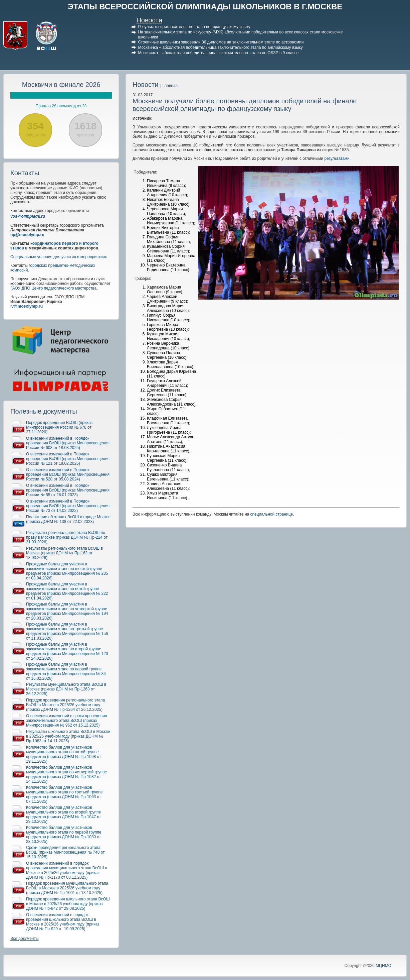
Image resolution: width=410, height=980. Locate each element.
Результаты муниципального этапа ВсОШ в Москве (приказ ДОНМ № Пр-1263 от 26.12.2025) (66, 689)
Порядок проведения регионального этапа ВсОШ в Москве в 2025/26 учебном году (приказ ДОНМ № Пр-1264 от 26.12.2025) (65, 705)
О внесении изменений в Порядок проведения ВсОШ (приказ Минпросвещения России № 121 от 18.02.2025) (68, 459)
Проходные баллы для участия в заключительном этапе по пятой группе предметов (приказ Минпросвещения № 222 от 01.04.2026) (67, 591)
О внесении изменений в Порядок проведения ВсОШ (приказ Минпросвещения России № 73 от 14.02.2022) (68, 506)
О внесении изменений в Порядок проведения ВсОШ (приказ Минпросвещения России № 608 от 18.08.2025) (68, 443)
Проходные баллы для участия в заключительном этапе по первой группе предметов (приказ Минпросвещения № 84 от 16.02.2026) (66, 671)
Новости (149, 20)
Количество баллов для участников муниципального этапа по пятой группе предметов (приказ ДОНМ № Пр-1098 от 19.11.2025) (64, 754)
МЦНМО (383, 966)
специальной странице (272, 514)
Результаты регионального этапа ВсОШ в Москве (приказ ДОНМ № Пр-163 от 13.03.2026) (64, 553)
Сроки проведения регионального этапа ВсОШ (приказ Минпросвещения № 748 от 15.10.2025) (65, 852)
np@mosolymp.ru (27, 235)
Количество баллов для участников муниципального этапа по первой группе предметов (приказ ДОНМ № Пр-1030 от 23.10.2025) (64, 835)
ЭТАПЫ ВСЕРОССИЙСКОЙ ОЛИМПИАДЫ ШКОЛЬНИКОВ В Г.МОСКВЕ (205, 7)
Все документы (25, 939)
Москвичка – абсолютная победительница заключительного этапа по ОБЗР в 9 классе (218, 53)
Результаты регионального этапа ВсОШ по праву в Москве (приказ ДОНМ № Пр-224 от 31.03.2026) (67, 537)
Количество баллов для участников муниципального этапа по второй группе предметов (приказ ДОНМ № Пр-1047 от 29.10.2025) (64, 814)
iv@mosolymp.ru (27, 306)
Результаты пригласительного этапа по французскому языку (194, 27)
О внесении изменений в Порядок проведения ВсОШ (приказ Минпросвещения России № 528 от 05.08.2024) (68, 474)
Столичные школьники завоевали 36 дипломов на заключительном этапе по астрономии (221, 42)
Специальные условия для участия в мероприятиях (59, 257)
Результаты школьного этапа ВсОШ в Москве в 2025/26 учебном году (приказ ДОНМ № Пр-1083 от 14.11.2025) (68, 736)
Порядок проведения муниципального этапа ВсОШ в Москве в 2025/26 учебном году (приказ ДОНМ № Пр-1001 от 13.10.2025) (67, 888)
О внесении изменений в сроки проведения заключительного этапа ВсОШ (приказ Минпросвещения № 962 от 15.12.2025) (67, 721)
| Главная (169, 86)
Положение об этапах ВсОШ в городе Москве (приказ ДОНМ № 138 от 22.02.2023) (68, 519)
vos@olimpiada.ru (28, 216)
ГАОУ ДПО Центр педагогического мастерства (53, 288)
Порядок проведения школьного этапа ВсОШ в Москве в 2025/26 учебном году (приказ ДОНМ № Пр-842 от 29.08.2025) (68, 904)
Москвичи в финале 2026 (61, 85)
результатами (337, 158)
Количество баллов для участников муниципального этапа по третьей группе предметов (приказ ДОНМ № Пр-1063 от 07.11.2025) (64, 794)
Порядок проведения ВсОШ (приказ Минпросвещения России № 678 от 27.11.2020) (59, 427)
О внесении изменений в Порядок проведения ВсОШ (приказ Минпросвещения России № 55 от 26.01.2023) (68, 490)
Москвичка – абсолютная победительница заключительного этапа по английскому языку (220, 47)
